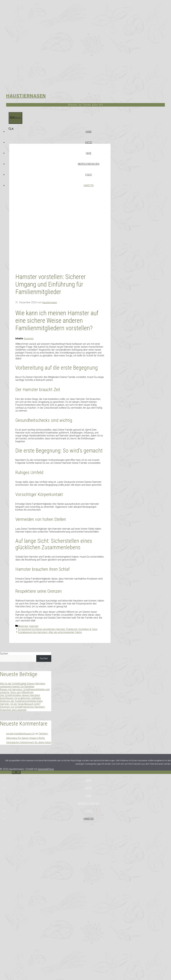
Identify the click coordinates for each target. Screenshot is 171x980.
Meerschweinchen (89, 164)
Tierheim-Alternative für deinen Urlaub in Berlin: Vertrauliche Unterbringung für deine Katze (29, 738)
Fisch (89, 175)
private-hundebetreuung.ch (20, 734)
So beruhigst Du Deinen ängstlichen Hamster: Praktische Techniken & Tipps (58, 629)
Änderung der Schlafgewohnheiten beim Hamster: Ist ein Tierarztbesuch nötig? (21, 703)
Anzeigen (29, 339)
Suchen (4, 654)
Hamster (89, 185)
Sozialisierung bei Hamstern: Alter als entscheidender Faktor (50, 632)
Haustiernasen (26, 96)
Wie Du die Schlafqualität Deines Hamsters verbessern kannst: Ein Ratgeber (23, 685)
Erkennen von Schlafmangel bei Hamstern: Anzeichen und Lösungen (23, 708)
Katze (89, 142)
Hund (89, 132)
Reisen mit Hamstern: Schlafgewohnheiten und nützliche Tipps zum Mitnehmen (25, 691)
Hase (89, 153)
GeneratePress (46, 769)
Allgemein (23, 626)
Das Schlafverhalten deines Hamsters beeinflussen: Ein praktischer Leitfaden (20, 697)
